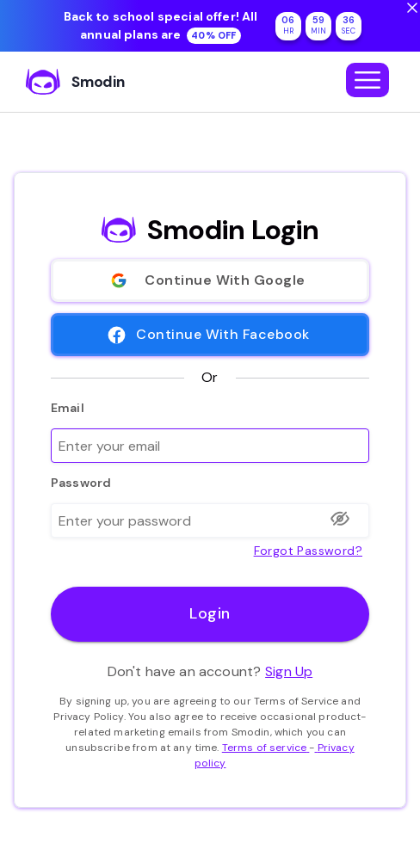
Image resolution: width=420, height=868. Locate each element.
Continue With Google (210, 280)
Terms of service (266, 748)
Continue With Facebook (210, 335)
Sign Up (289, 671)
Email (68, 408)
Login (210, 614)
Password (81, 483)
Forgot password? (308, 549)
